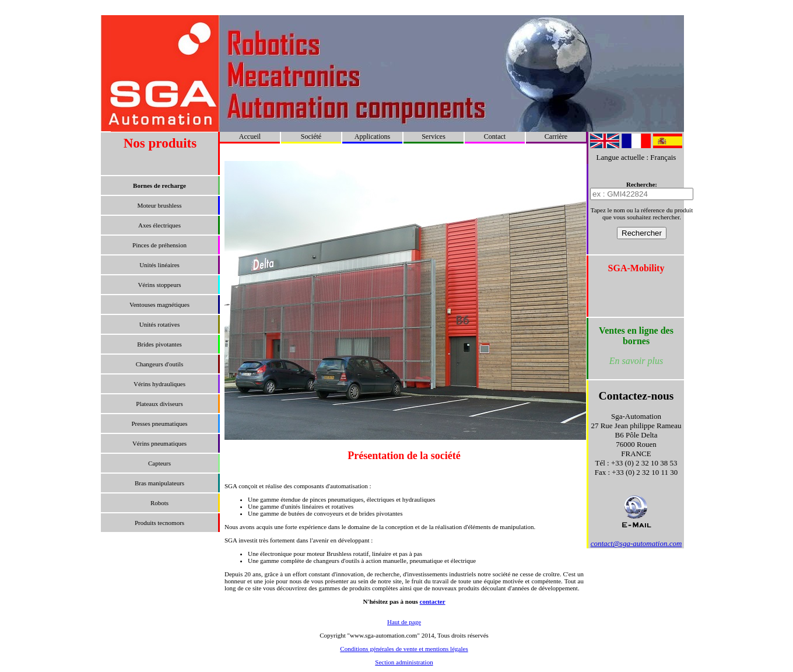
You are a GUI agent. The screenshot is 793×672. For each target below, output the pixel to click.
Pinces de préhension (159, 245)
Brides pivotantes (159, 344)
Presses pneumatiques (159, 423)
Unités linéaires (159, 265)
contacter (433, 601)
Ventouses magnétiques (159, 304)
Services (434, 136)
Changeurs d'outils (160, 364)
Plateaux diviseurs (159, 404)
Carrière (556, 136)
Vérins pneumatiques (159, 443)
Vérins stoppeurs (159, 285)
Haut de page (404, 622)
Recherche (641, 184)
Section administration (404, 662)
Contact (495, 136)
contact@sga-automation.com (636, 543)
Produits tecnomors (159, 523)
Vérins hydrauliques (159, 384)
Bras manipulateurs (159, 483)
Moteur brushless (159, 205)
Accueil (250, 136)
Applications (372, 136)
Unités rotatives (159, 324)
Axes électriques (159, 225)
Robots (159, 503)
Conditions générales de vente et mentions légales (404, 649)
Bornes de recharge (159, 185)
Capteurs (159, 463)
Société (311, 136)
